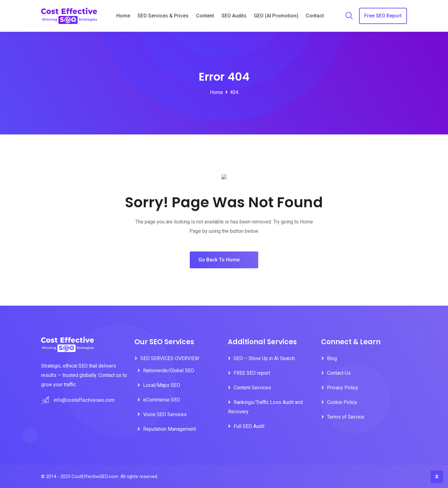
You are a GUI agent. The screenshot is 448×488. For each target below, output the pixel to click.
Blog (332, 358)
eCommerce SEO (162, 400)
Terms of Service (346, 417)
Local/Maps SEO (162, 385)
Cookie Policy (342, 402)
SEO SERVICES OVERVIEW (170, 358)
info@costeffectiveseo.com (84, 400)
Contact (315, 16)
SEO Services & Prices (163, 16)
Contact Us (339, 373)
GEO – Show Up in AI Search (264, 358)
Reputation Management (170, 429)
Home (123, 16)
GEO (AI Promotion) (276, 16)
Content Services (252, 388)
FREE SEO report (252, 373)
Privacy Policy (343, 388)
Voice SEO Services (165, 414)
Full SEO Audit (249, 426)
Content (205, 16)
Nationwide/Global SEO (169, 371)
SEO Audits (234, 16)
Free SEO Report (383, 16)
